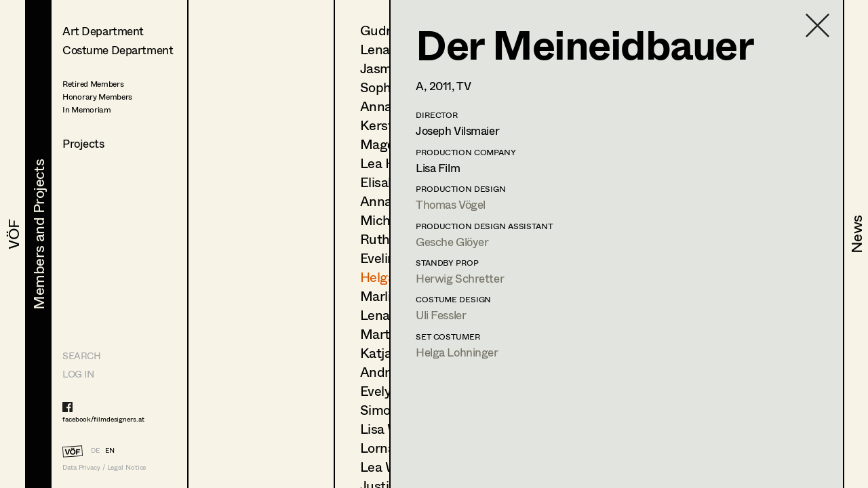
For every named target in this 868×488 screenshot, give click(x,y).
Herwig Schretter (460, 278)
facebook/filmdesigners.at (103, 419)
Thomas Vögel (451, 204)
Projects (83, 143)
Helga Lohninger (457, 352)
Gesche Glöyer (452, 242)
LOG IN (78, 374)
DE (95, 450)
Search (81, 355)
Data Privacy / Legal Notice (104, 467)
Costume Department (118, 50)
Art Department (103, 31)
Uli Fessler (441, 315)
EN (110, 450)
